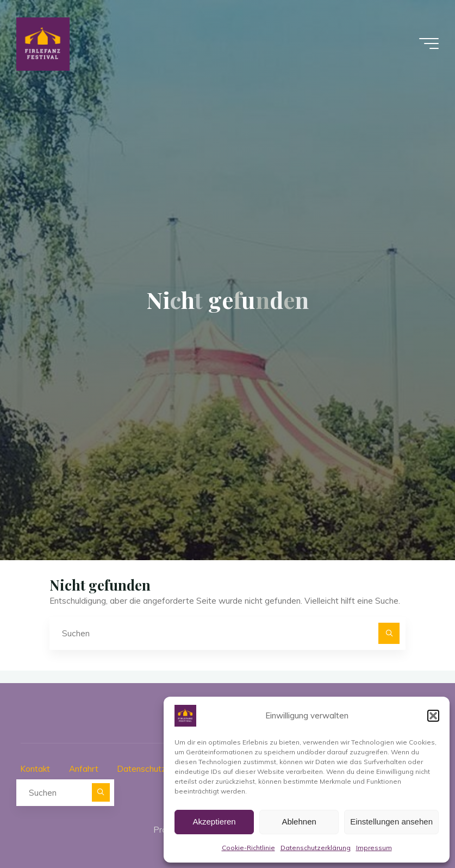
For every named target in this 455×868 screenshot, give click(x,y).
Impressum (374, 848)
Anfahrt (84, 769)
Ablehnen (299, 821)
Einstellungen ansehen (391, 821)
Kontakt (35, 769)
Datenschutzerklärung (316, 848)
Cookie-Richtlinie (248, 848)
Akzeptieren (214, 821)
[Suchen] (389, 634)
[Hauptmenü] (429, 44)
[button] (433, 716)
